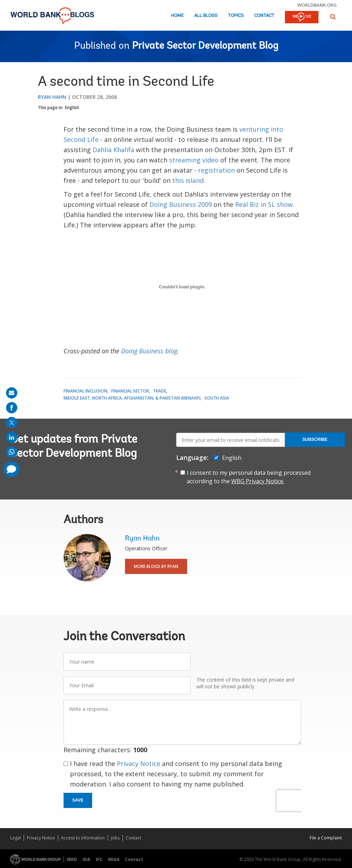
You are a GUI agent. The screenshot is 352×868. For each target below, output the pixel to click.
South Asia (217, 398)
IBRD (72, 859)
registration (216, 170)
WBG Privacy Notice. (258, 481)
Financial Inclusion (85, 391)
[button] (333, 17)
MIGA (114, 859)
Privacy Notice (139, 764)
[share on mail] (12, 393)
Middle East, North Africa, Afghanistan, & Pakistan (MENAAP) (132, 398)
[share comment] (11, 469)
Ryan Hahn (52, 97)
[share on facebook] (12, 408)
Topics (236, 16)
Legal (16, 838)
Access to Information (83, 838)
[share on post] (12, 423)
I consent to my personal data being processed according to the (249, 477)
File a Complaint (326, 838)
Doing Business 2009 (181, 204)
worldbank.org (317, 5)
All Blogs (206, 16)
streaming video (194, 160)
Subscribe (315, 439)
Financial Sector (130, 391)
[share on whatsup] (12, 452)
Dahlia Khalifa (113, 150)
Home (177, 16)
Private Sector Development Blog (205, 46)
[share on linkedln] (12, 437)
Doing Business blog (149, 351)
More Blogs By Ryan (156, 566)
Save (78, 800)
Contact (264, 16)
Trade (160, 391)
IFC (99, 859)
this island (188, 180)
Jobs (115, 838)
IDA (86, 859)
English (72, 107)
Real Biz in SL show (264, 204)
